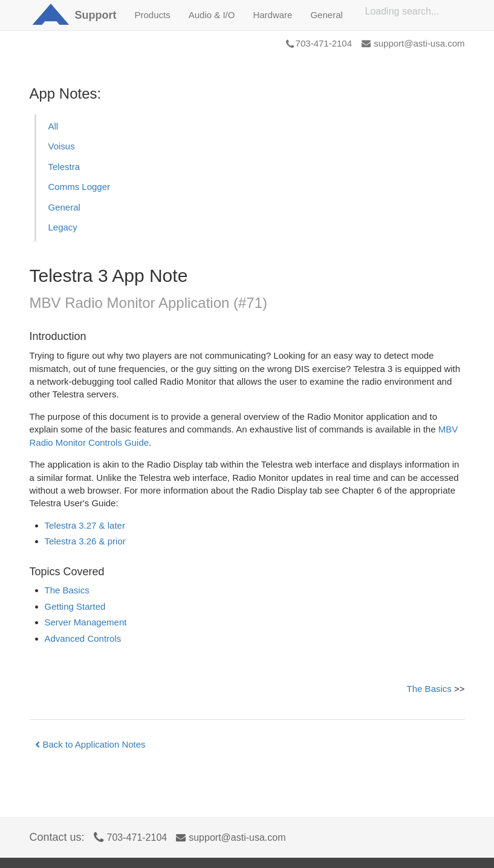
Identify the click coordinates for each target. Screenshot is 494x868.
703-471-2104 (319, 43)
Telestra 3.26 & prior (85, 541)
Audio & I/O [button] (212, 15)
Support (96, 15)
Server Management (86, 622)
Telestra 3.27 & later (85, 525)
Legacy (63, 227)
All (54, 126)
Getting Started (75, 606)
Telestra (64, 167)
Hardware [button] (272, 15)
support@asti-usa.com (413, 43)
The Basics (67, 590)
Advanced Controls (83, 638)
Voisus (62, 146)
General (64, 207)
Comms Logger (80, 187)
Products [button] (153, 15)
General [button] (326, 15)
